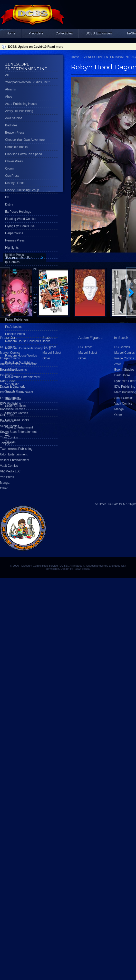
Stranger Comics (17, 413)
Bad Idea (11, 125)
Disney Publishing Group (22, 190)
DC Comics (122, 347)
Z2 (7, 435)
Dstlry (9, 204)
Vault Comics (9, 466)
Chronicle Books (16, 147)
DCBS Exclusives (99, 33)
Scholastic (12, 384)
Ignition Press (14, 255)
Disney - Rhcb (15, 183)
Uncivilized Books (17, 420)
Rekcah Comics (16, 370)
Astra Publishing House (21, 104)
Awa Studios (14, 118)
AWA (118, 364)
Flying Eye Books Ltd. (20, 226)
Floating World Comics (21, 219)
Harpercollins (14, 233)
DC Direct (85, 347)
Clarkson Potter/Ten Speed (23, 154)
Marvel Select (88, 353)
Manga (5, 483)
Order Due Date (109, 504)
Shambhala (13, 399)
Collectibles (64, 33)
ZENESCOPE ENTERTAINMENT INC (110, 57)
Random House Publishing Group (28, 348)
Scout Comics (124, 398)
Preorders (36, 33)
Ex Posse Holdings (18, 212)
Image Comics (124, 358)
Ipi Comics (12, 262)
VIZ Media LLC (10, 471)
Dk (7, 197)
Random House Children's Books (28, 341)
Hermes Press (15, 240)
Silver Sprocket (16, 406)
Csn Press (12, 176)
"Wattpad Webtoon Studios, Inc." (27, 82)
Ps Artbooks (13, 327)
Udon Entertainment (14, 454)
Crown (10, 169)
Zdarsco (11, 442)
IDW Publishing (125, 387)
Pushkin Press (15, 334)
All (7, 75)
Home (11, 33)
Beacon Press (15, 133)
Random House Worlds (21, 356)
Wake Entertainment (19, 427)
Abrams (10, 89)
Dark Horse (122, 375)
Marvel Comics (124, 353)
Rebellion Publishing (19, 363)
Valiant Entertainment (15, 460)
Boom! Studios (124, 370)
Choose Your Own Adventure (25, 140)
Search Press (14, 391)
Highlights (12, 248)
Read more (55, 47)
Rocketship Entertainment (23, 377)
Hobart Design (82, 569)
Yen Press (7, 477)
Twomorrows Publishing (16, 449)
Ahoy (9, 97)
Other (4, 488)
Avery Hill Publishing (19, 111)
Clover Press (14, 161)
